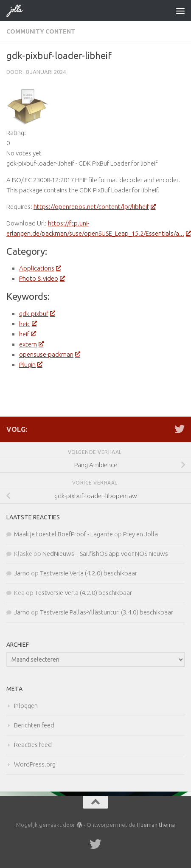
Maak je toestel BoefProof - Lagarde (63, 534)
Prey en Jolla (140, 534)
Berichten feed (34, 725)
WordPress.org (35, 764)
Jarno (22, 573)
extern (31, 344)
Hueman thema (156, 825)
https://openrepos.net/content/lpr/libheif (94, 207)
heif (27, 334)
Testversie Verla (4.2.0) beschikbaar (88, 573)
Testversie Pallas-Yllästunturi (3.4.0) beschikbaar (107, 612)
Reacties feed (33, 745)
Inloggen (26, 706)
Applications (40, 268)
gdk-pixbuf (37, 314)
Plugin (30, 365)
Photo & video (42, 278)
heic (28, 324)
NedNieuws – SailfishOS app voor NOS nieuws (105, 554)
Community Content (41, 31)
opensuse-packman (49, 354)
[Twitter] (180, 429)
